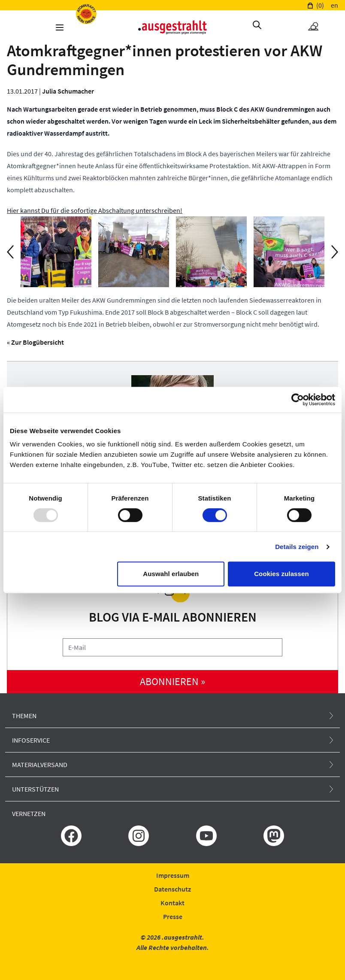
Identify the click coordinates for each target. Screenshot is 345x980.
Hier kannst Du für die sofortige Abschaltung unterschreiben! (95, 210)
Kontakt (172, 903)
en (334, 5)
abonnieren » (172, 681)
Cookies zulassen (281, 574)
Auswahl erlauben (171, 574)
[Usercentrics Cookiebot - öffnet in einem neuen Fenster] (298, 400)
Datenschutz (172, 889)
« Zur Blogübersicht (35, 342)
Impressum (173, 875)
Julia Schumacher (68, 91)
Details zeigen (297, 547)
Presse (173, 916)
